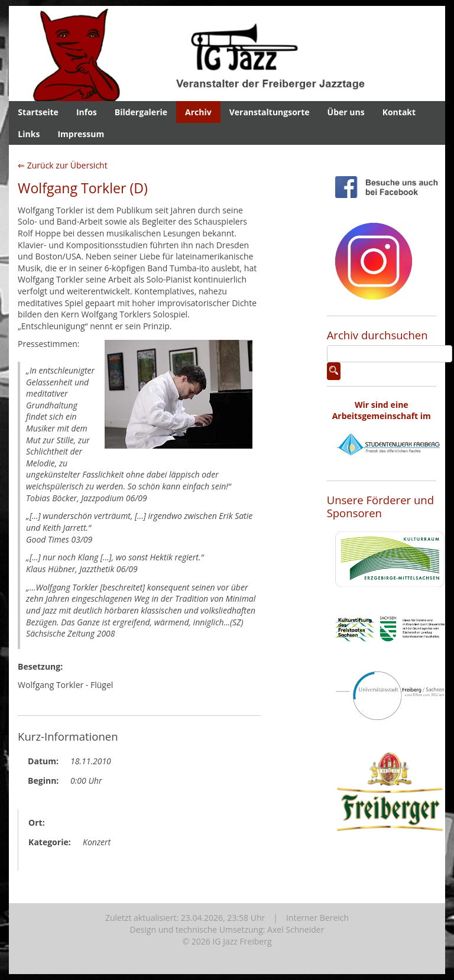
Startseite (38, 112)
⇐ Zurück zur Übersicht (63, 165)
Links (29, 134)
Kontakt (399, 112)
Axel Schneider (296, 929)
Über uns (346, 112)
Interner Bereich (317, 918)
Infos (87, 112)
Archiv (198, 112)
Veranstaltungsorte (270, 112)
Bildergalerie (141, 112)
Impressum (81, 134)
